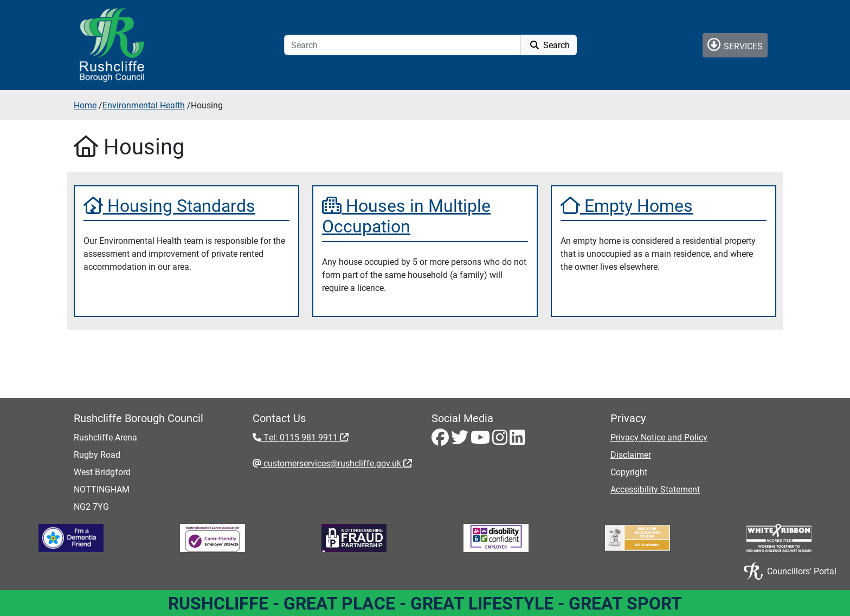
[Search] (403, 45)
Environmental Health (144, 105)
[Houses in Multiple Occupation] (425, 216)
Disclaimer (631, 454)
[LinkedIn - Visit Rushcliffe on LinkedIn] (517, 440)
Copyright (629, 472)
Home (85, 105)
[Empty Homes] (664, 205)
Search (549, 45)
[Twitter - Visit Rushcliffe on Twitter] (461, 440)
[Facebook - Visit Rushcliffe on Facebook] (441, 440)
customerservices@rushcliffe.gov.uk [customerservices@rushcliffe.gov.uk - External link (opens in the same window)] (337, 463)
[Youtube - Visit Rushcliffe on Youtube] (481, 440)
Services (735, 45)
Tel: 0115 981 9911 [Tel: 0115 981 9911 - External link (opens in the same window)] (305, 437)
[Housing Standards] (186, 205)
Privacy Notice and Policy (659, 437)
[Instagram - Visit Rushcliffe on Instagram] (501, 440)
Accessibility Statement (655, 489)
